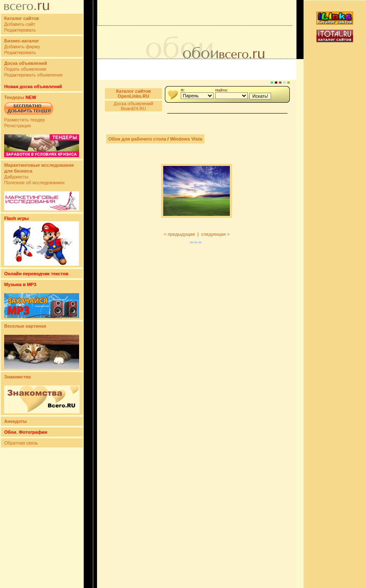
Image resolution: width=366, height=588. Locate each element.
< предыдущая (179, 234)
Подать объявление (25, 69)
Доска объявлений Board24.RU (133, 106)
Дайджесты (16, 177)
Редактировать (20, 30)
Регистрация (17, 126)
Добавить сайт (20, 24)
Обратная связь (21, 443)
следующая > (215, 234)
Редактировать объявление (33, 75)
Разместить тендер (25, 120)
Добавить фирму (22, 47)
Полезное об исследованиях (34, 183)
